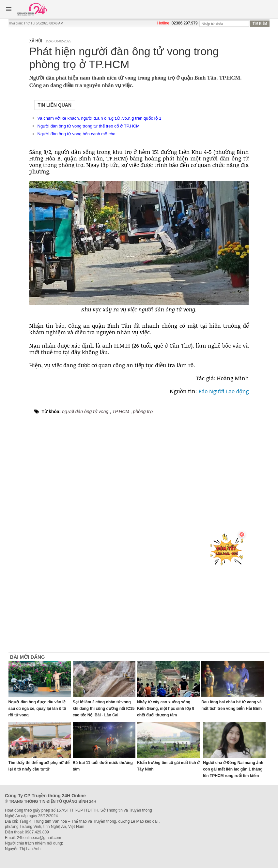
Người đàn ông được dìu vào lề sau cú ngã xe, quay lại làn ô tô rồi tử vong (37, 709)
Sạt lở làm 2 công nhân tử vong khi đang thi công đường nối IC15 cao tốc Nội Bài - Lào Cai (104, 709)
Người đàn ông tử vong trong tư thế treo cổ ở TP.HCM (89, 126)
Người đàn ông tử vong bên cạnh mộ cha (77, 134)
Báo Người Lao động (224, 391)
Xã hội (36, 41)
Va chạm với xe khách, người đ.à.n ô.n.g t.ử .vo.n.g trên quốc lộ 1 (100, 118)
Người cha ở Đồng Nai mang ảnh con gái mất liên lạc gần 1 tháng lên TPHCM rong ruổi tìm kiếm (233, 769)
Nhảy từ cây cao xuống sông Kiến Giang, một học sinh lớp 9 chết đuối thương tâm (166, 709)
